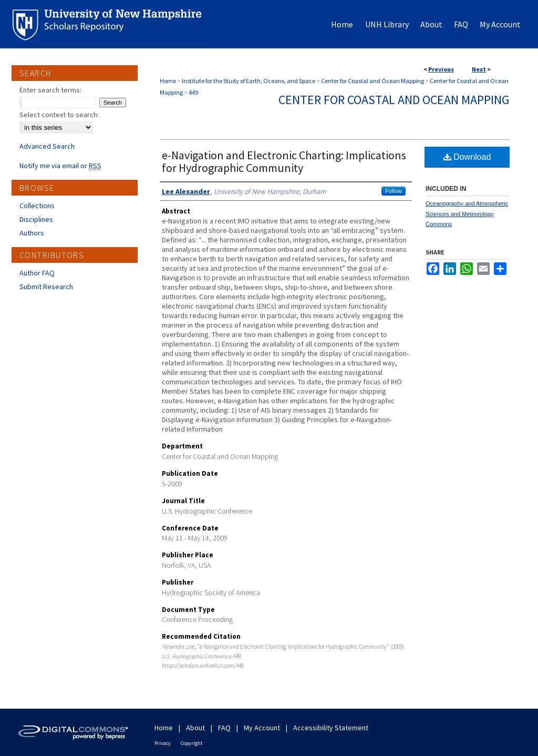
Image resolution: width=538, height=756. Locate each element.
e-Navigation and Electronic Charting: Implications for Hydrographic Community (284, 161)
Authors (32, 233)
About (195, 728)
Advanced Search (47, 146)
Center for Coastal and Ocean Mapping (373, 81)
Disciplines (36, 219)
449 (193, 92)
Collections (37, 206)
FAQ (224, 728)
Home (168, 81)
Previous (441, 69)
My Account (262, 728)
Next (479, 69)
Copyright (192, 743)
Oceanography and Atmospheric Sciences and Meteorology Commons (467, 214)
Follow (394, 191)
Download (467, 157)
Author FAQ (37, 273)
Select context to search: (59, 115)
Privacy (163, 743)
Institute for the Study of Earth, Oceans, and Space (249, 81)
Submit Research (46, 287)
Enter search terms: (50, 90)
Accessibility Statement (331, 728)
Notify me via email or (60, 166)
